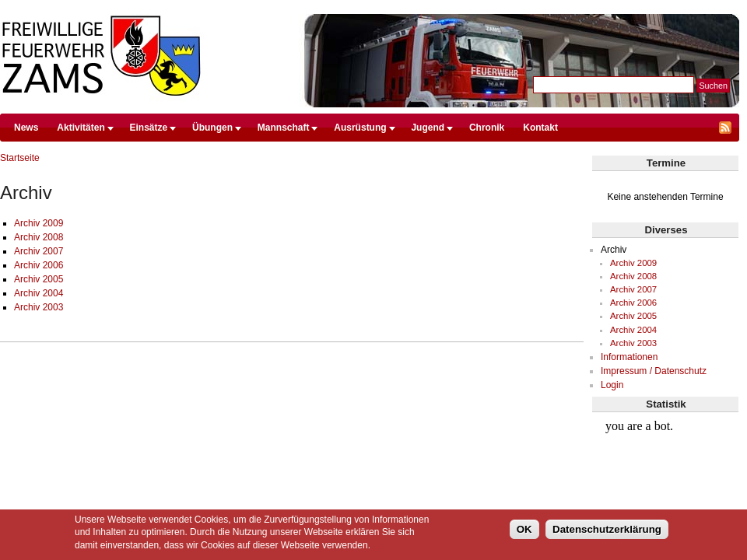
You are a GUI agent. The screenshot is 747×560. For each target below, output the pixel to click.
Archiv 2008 (39, 237)
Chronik (487, 128)
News (26, 128)
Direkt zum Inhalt (370, 7)
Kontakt (540, 128)
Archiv (614, 250)
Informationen (629, 357)
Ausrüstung (360, 128)
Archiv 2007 (39, 251)
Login (612, 385)
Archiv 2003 (39, 307)
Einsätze (149, 128)
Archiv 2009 (39, 223)
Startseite (20, 158)
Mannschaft (284, 128)
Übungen (212, 128)
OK (524, 529)
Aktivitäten (81, 128)
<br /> (666, 471)
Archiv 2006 (39, 265)
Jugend (428, 128)
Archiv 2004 (39, 293)
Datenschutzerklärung (607, 529)
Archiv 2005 (39, 279)
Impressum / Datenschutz (654, 371)
